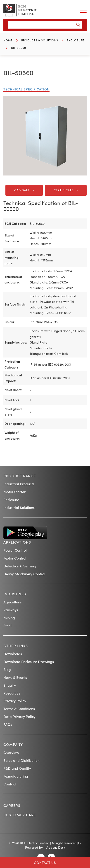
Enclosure (75, 40)
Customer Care (20, 815)
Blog (7, 669)
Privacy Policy (15, 701)
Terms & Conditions (19, 708)
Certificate (63, 190)
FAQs (8, 724)
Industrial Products (19, 484)
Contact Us (45, 862)
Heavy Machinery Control (24, 574)
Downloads (13, 654)
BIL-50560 (19, 48)
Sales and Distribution (21, 760)
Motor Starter (14, 492)
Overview (11, 752)
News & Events (15, 677)
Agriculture (12, 602)
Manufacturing (16, 776)
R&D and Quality (17, 768)
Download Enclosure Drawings (29, 661)
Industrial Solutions (19, 507)
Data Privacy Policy (19, 716)
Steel (7, 625)
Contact (10, 784)
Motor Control (15, 558)
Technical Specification (26, 89)
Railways (11, 610)
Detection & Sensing (20, 566)
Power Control (15, 550)
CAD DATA (22, 190)
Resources (12, 693)
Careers (12, 805)
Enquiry (10, 685)
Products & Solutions (40, 40)
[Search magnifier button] (78, 25)
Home (8, 40)
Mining (9, 618)
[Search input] (42, 25)
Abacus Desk (56, 847)
